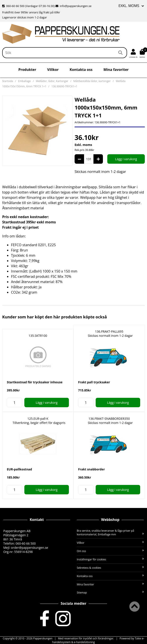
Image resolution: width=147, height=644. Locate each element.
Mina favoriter (116, 70)
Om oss (110, 551)
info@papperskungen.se (73, 6)
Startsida (8, 81)
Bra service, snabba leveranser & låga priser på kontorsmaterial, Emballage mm (110, 533)
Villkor (53, 70)
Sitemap (110, 593)
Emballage (25, 81)
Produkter (27, 70)
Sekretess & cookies (110, 568)
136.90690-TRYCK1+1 (64, 86)
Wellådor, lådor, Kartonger (52, 81)
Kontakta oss (81, 70)
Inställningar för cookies (110, 559)
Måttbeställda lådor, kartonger (92, 81)
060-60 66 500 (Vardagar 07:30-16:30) (29, 6)
